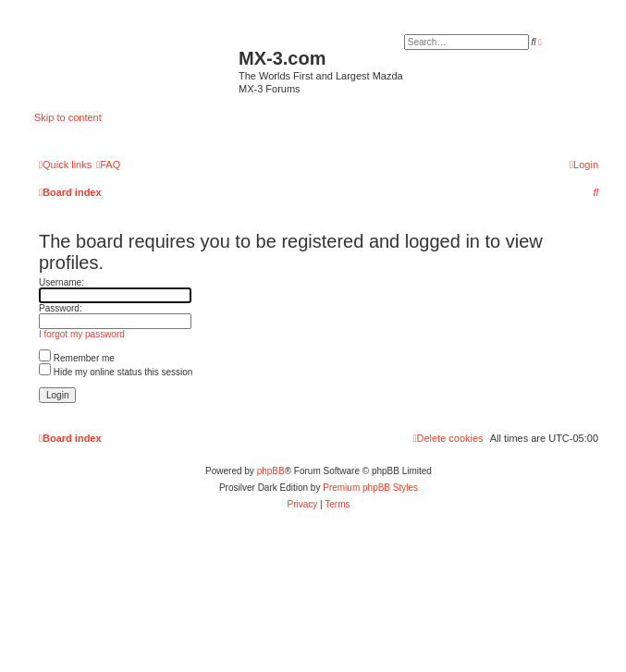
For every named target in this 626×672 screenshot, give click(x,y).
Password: (61, 308)
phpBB (271, 471)
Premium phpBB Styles (370, 488)
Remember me (77, 358)
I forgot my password (82, 334)
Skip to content (68, 117)
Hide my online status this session (116, 372)
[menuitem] (108, 165)
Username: (61, 282)
